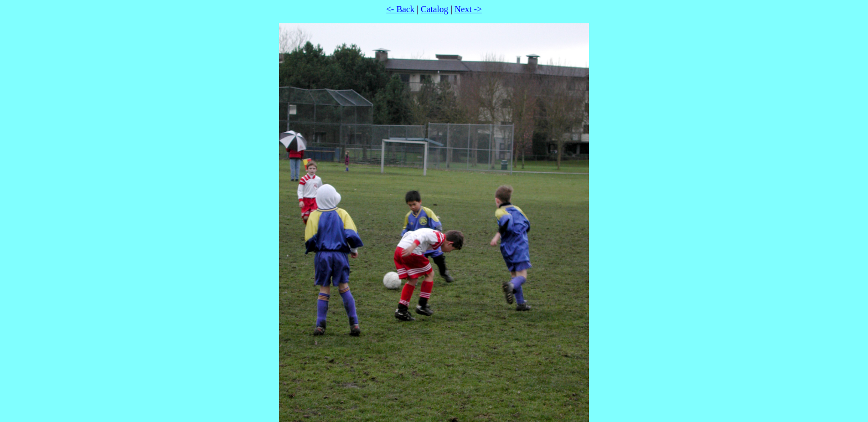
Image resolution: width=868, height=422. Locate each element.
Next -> (468, 9)
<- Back (401, 9)
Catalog (435, 9)
